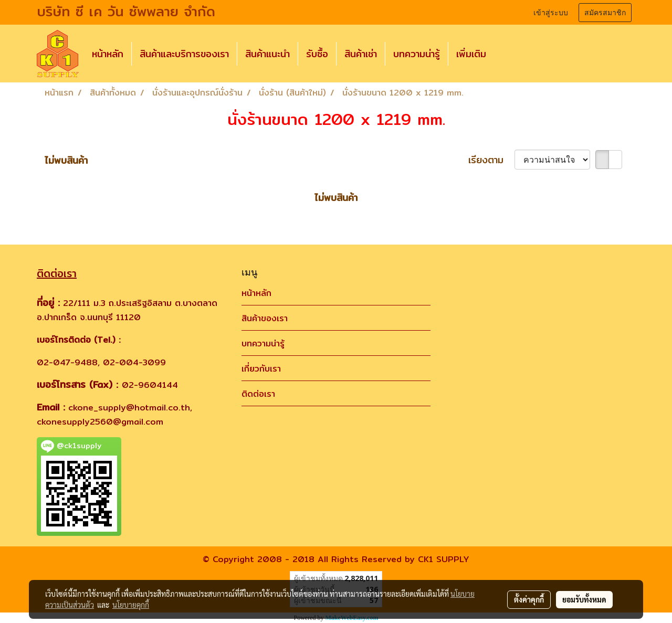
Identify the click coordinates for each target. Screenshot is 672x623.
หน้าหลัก (108, 54)
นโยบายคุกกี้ (131, 605)
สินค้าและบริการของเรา (184, 54)
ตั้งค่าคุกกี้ (529, 599)
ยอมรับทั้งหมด (584, 599)
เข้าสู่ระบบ (551, 13)
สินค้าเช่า (361, 54)
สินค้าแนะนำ (267, 54)
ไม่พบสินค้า (66, 160)
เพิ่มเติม (471, 54)
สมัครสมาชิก (605, 13)
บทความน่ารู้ (417, 54)
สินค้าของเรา (265, 318)
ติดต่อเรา (258, 394)
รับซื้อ (317, 54)
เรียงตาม (491, 160)
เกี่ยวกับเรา (261, 369)
